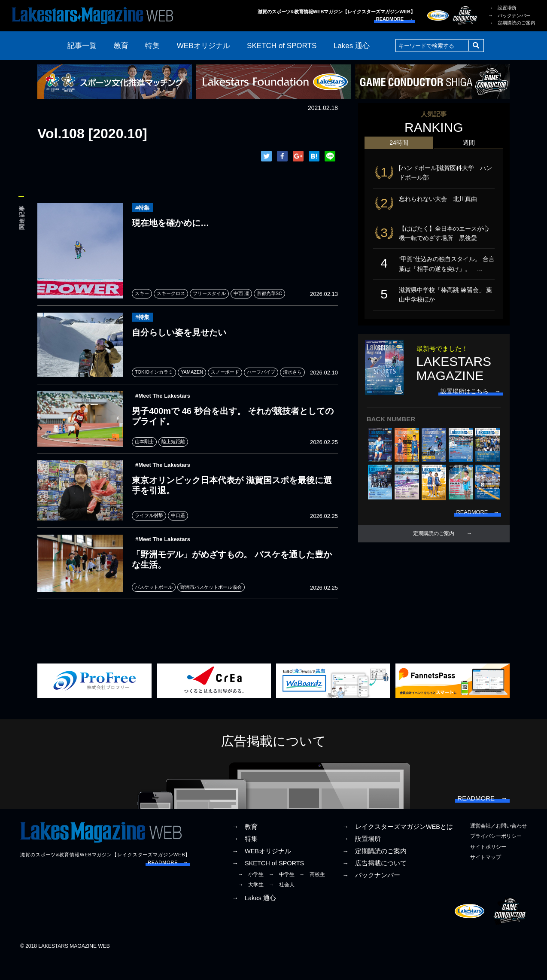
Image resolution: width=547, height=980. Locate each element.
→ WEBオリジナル (261, 872)
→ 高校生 (312, 895)
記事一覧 (82, 46)
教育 (121, 46)
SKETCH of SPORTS (282, 46)
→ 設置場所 (502, 8)
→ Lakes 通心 (254, 919)
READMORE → (395, 19)
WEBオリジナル (204, 46)
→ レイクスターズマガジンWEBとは (398, 848)
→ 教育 (245, 848)
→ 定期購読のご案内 (512, 23)
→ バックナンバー (509, 15)
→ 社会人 (282, 906)
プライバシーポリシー (496, 857)
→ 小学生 (251, 895)
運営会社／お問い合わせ (498, 847)
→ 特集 (245, 860)
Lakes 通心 (352, 46)
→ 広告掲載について (374, 884)
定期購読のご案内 (434, 545)
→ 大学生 (251, 906)
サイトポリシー (488, 867)
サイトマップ (486, 878)
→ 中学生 (282, 895)
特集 (152, 46)
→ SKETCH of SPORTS (268, 884)
